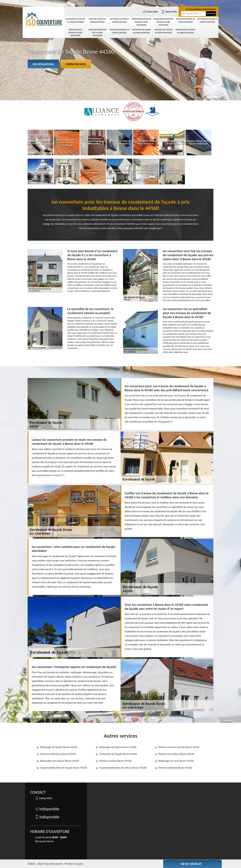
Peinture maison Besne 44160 (115, 761)
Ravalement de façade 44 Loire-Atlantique (75, 20)
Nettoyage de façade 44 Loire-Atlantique (207, 20)
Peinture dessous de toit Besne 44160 (179, 747)
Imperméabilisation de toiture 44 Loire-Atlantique (163, 22)
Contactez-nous (76, 64)
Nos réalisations (43, 64)
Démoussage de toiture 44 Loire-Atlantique (75, 33)
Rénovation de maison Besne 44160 (59, 761)
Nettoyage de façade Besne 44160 (59, 747)
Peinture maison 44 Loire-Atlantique (97, 20)
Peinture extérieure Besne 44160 (58, 754)
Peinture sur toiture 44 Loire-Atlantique (163, 31)
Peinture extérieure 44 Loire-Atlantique (119, 31)
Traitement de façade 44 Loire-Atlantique (142, 31)
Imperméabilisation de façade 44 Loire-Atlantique (142, 22)
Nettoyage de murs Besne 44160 (176, 761)
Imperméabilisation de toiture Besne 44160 (123, 768)
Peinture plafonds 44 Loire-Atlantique (186, 20)
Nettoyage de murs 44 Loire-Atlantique (119, 20)
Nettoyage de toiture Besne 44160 (118, 747)
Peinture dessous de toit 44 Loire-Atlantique (97, 33)
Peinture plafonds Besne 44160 (175, 768)
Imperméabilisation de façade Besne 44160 (64, 768)
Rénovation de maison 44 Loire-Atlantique (185, 31)
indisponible (150, 12)
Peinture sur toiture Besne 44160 (176, 754)
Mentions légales (74, 864)
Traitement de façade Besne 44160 (118, 754)
